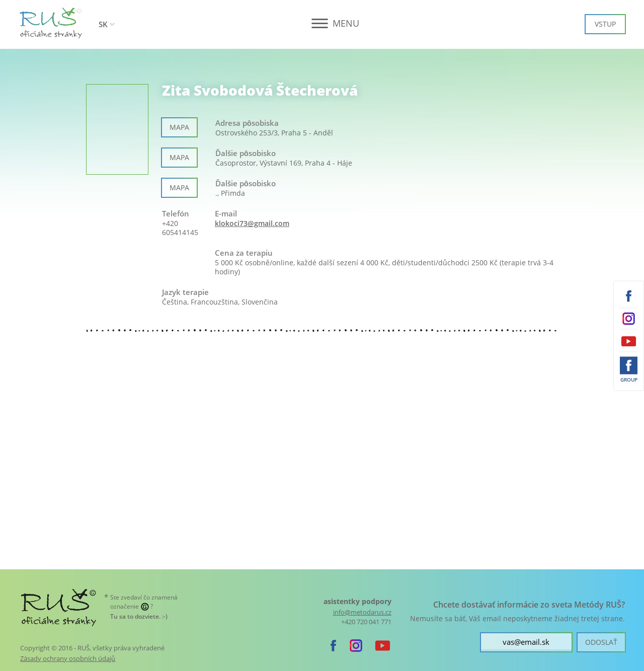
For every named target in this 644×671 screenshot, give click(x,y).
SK (103, 24)
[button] (322, 23)
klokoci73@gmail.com (252, 223)
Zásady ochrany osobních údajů (68, 658)
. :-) (139, 616)
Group (629, 379)
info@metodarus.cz (362, 612)
